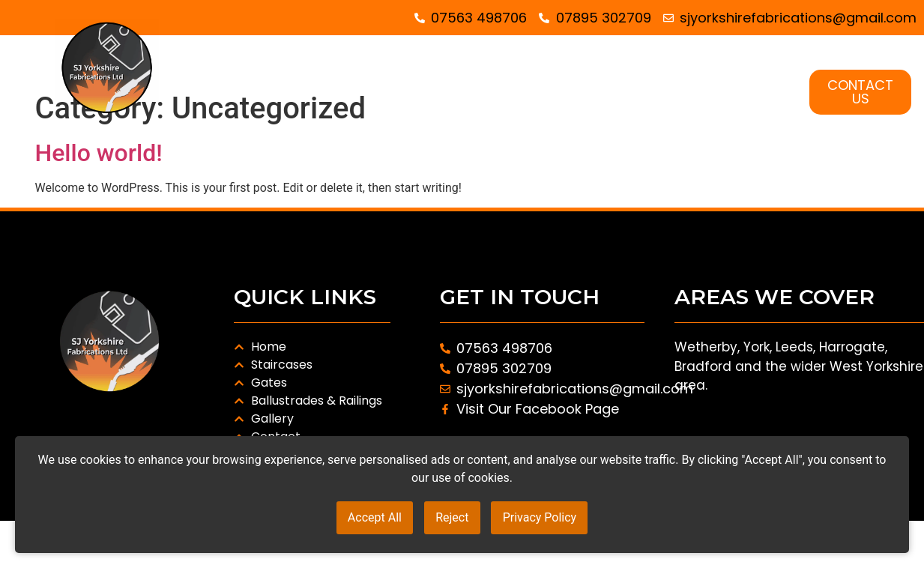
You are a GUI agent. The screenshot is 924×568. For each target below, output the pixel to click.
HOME (303, 75)
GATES (500, 75)
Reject (452, 521)
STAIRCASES (401, 75)
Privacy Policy (553, 521)
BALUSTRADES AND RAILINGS (663, 75)
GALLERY (738, 109)
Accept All (360, 521)
